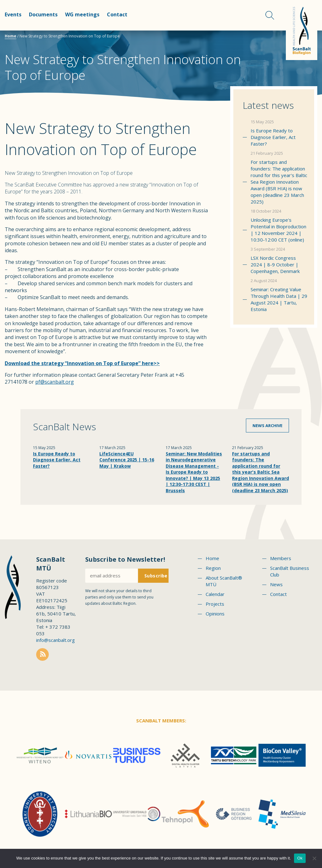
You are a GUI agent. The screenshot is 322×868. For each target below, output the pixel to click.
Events (13, 14)
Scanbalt (302, 30)
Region (213, 568)
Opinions (215, 614)
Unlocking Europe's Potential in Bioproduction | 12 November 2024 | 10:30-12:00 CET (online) (278, 230)
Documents (43, 14)
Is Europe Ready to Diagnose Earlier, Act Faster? (273, 137)
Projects (215, 604)
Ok (300, 858)
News (276, 584)
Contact (117, 14)
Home (11, 36)
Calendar (215, 594)
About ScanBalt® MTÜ (224, 581)
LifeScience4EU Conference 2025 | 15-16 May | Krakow (127, 460)
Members (281, 558)
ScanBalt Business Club (290, 571)
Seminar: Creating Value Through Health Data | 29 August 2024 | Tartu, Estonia (279, 299)
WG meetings (82, 14)
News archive (267, 426)
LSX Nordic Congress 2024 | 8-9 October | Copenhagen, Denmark (275, 264)
